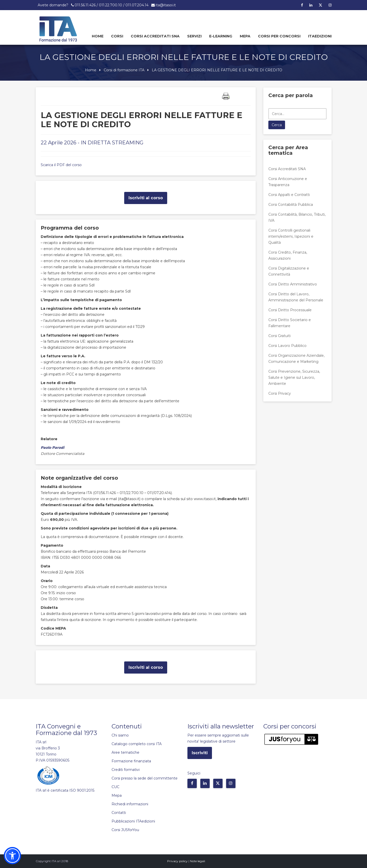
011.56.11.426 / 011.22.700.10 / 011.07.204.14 (112, 5)
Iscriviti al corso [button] (146, 198)
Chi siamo (120, 735)
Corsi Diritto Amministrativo (293, 284)
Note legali (198, 861)
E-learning (221, 36)
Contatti (119, 813)
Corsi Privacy (280, 393)
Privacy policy (177, 861)
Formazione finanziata (131, 761)
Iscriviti (200, 753)
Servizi (194, 36)
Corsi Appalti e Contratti (289, 195)
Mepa (245, 36)
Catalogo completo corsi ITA (137, 744)
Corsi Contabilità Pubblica (291, 205)
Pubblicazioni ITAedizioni (133, 821)
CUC (115, 787)
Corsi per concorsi (279, 36)
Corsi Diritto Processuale (290, 310)
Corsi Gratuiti (279, 336)
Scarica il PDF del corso (61, 165)
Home (98, 36)
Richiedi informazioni (130, 804)
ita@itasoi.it (166, 5)
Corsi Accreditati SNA (155, 36)
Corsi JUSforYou (125, 830)
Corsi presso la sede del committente (145, 778)
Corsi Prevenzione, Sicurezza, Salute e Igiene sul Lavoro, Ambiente (294, 377)
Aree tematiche (125, 752)
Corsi (117, 36)
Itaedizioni (320, 36)
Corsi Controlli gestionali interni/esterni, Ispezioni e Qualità (291, 236)
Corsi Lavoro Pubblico (287, 346)
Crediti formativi (126, 770)
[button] (12, 856)
